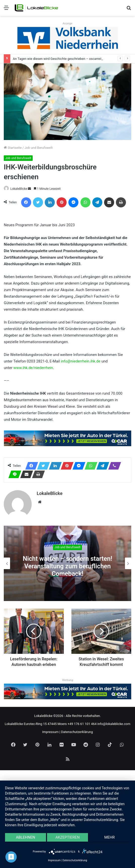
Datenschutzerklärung (77, 732)
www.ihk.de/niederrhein (33, 368)
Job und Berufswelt (39, 148)
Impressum (50, 732)
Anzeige (67, 24)
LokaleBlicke (19, 189)
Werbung (68, 680)
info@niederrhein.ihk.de (81, 361)
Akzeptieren (67, 837)
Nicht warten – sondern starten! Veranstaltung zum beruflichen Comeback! (68, 566)
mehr (110, 837)
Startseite (13, 148)
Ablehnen (25, 837)
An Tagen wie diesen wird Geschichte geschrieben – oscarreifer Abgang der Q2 (70, 59)
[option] (67, 563)
